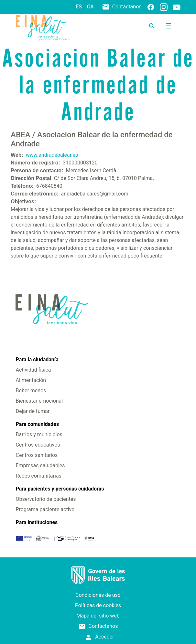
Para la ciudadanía (37, 359)
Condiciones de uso (98, 595)
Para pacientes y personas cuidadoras (60, 489)
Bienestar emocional (39, 401)
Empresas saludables (40, 465)
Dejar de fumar (33, 411)
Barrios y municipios (39, 434)
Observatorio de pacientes (46, 499)
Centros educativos (38, 445)
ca (90, 7)
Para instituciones (37, 522)
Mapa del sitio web (98, 616)
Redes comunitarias (38, 476)
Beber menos (31, 391)
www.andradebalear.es (52, 155)
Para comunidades (37, 424)
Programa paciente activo (45, 509)
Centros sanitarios (37, 455)
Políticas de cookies (98, 605)
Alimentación (31, 380)
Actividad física (33, 370)
